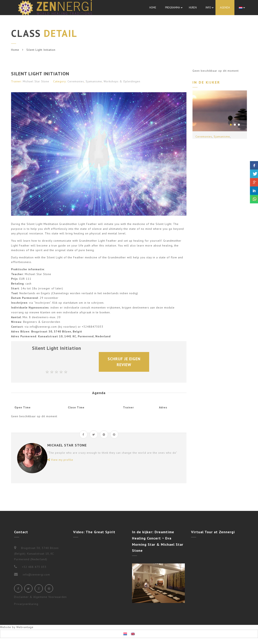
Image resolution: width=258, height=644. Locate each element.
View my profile (60, 460)
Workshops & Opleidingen (122, 81)
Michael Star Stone (36, 81)
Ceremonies (76, 81)
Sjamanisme (94, 81)
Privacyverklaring (26, 604)
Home (15, 50)
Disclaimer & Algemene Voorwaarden (40, 597)
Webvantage (25, 627)
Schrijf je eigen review (125, 362)
